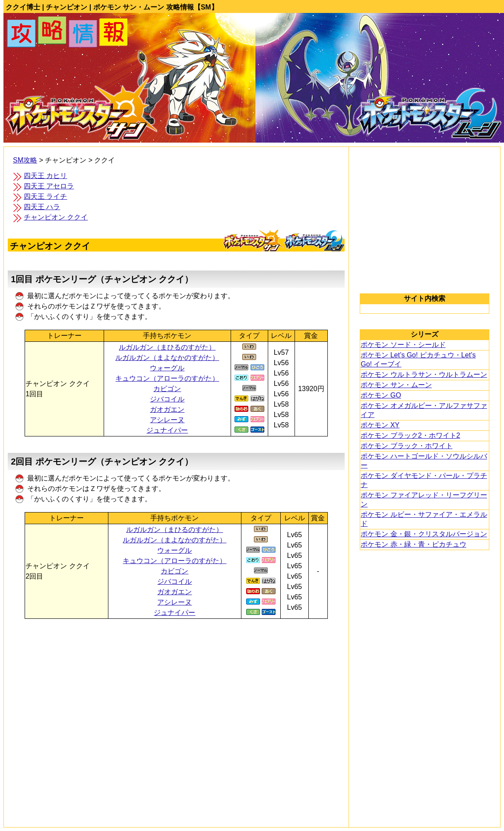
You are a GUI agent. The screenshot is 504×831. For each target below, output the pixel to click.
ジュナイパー (167, 430)
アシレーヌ (167, 420)
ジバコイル (167, 399)
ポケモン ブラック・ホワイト (406, 446)
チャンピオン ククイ (56, 217)
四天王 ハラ (42, 207)
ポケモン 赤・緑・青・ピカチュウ (413, 544)
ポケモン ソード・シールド (403, 345)
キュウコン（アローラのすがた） (167, 378)
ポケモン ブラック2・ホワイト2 (410, 435)
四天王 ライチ (45, 196)
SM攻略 (25, 160)
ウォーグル (167, 368)
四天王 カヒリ (45, 176)
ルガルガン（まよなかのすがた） (167, 358)
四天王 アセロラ (49, 186)
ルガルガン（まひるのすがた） (167, 347)
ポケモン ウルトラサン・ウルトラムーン (424, 374)
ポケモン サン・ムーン (396, 385)
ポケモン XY (380, 425)
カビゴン (167, 389)
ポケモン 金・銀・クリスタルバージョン (424, 534)
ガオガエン (167, 409)
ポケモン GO (381, 395)
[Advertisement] (176, 703)
